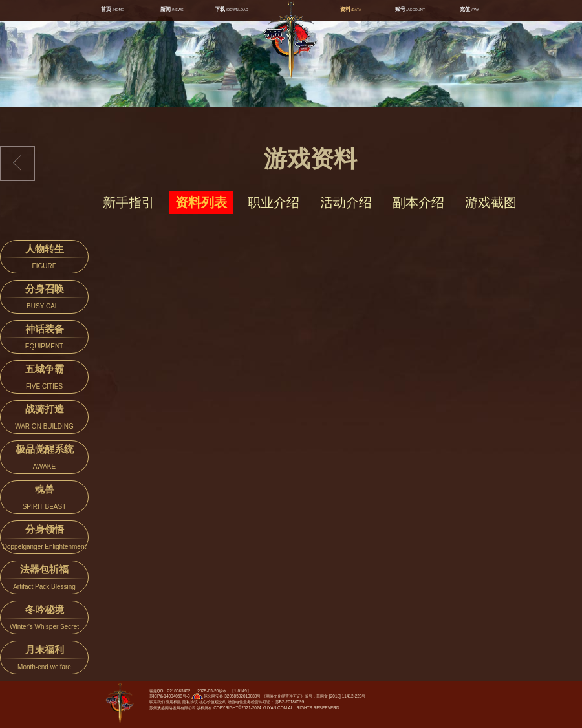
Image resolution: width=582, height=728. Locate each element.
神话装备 (44, 338)
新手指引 (129, 202)
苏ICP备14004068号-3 (170, 696)
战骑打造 (44, 419)
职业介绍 (274, 202)
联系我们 (157, 702)
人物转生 (44, 258)
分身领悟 (44, 539)
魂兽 (44, 499)
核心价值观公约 (213, 702)
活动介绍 (346, 202)
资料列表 (201, 202)
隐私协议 (190, 702)
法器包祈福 (44, 579)
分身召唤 (44, 298)
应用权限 (173, 702)
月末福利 (44, 659)
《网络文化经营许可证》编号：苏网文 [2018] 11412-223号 (314, 696)
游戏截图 (491, 202)
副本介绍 (418, 202)
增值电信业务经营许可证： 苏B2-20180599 (266, 702)
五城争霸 (44, 379)
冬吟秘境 (44, 619)
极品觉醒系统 (44, 459)
